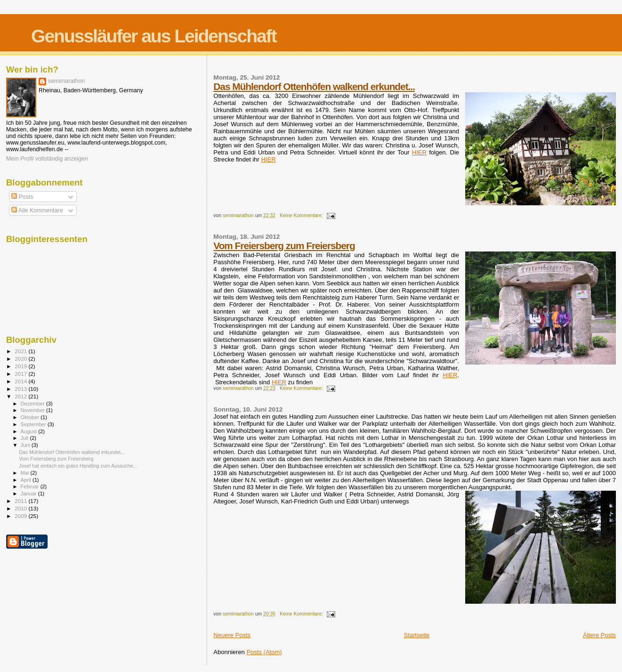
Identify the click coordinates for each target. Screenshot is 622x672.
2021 (21, 351)
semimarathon (66, 81)
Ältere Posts (599, 635)
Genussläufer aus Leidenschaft (154, 36)
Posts (22, 197)
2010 (21, 508)
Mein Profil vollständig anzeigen (47, 159)
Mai (26, 473)
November (33, 410)
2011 (21, 501)
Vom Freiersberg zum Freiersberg (284, 246)
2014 (21, 381)
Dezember (33, 404)
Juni (26, 445)
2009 (21, 516)
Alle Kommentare (37, 211)
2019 (21, 366)
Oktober (31, 417)
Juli (25, 438)
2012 (21, 396)
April (27, 480)
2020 (21, 359)
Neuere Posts (232, 635)
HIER (419, 152)
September (34, 424)
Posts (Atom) (264, 652)
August (30, 431)
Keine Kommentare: (302, 215)
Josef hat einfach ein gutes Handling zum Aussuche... (78, 466)
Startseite (417, 635)
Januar (29, 494)
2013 (21, 389)
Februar (31, 486)
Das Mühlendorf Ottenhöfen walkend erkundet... (314, 86)
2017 (21, 374)
